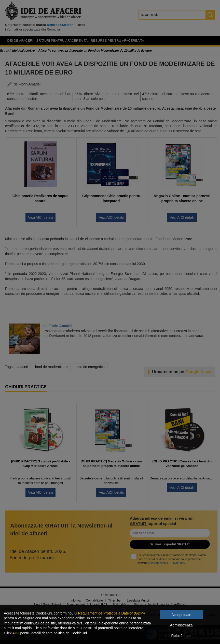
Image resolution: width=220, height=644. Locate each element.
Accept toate (181, 615)
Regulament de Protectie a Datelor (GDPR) (112, 613)
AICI (16, 633)
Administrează (181, 625)
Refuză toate (181, 636)
